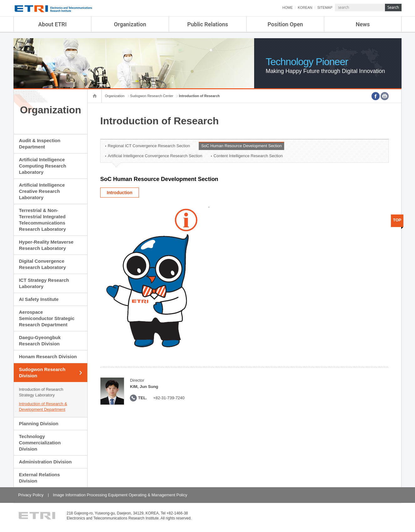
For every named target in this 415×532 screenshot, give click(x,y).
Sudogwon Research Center (152, 96)
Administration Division (45, 462)
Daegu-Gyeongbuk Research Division (40, 341)
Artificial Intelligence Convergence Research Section (155, 156)
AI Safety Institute (39, 299)
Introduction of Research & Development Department (43, 407)
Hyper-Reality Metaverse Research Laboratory (46, 245)
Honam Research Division (48, 356)
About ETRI (52, 24)
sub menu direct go (0, 0)
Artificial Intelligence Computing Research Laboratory (42, 166)
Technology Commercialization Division (40, 443)
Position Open (285, 24)
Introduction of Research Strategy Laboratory (41, 392)
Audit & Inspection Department (40, 144)
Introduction (120, 193)
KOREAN (305, 8)
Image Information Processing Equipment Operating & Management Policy (120, 495)
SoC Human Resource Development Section (241, 146)
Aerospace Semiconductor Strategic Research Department (47, 318)
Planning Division (38, 424)
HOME (287, 8)
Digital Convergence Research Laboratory (42, 264)
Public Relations (208, 24)
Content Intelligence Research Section (248, 156)
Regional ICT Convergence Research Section (149, 146)
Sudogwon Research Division (42, 372)
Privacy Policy (31, 495)
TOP (397, 220)
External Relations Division (39, 478)
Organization (130, 24)
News (363, 24)
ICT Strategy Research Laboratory (44, 283)
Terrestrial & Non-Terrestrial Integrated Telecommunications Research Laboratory (42, 220)
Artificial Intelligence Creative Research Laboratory (42, 191)
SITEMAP (325, 8)
